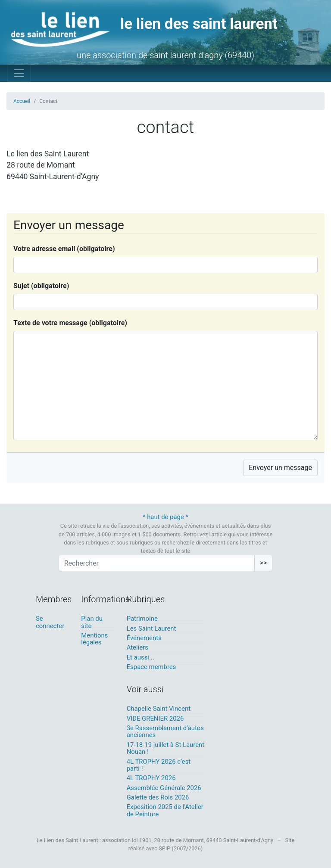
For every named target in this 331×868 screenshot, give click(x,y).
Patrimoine (142, 619)
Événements (144, 638)
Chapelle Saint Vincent (159, 709)
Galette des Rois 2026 (158, 797)
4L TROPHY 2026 (151, 778)
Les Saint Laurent (151, 628)
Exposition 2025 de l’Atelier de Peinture (165, 810)
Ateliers (137, 647)
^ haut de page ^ (165, 517)
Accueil (22, 101)
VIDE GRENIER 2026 (155, 719)
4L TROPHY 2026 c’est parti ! (159, 765)
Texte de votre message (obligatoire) (70, 323)
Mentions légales (94, 639)
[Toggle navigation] (19, 73)
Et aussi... (141, 657)
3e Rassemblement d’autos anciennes (165, 731)
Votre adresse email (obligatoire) (64, 249)
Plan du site (92, 622)
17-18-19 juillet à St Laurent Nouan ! (165, 748)
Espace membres (151, 667)
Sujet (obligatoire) (41, 286)
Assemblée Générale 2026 (164, 788)
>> (264, 563)
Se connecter (50, 622)
